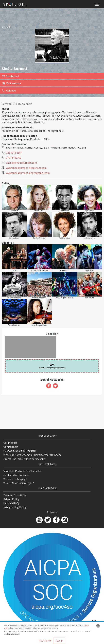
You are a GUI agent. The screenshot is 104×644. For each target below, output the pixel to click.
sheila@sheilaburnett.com (21, 163)
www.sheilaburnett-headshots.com (26, 168)
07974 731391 (14, 158)
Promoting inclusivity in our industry (24, 459)
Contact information (14, 144)
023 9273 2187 (14, 153)
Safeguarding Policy (15, 507)
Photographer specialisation (19, 136)
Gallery (6, 183)
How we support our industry (20, 451)
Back (6, 27)
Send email (11, 76)
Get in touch (10, 443)
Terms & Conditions (15, 495)
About (5, 109)
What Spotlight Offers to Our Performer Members (32, 455)
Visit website (12, 83)
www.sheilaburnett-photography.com (28, 173)
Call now (9, 90)
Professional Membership (17, 127)
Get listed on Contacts (16, 475)
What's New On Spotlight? (19, 483)
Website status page (15, 479)
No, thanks (45, 640)
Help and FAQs (12, 503)
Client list (8, 243)
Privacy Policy (11, 499)
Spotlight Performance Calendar (22, 471)
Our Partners (11, 447)
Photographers (23, 104)
